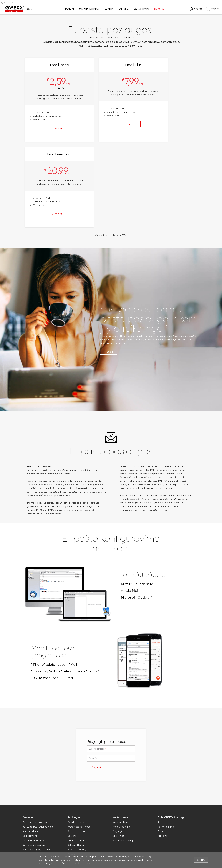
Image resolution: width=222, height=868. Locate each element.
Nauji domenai (30, 755)
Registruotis (119, 755)
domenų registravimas (46, 838)
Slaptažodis (94, 677)
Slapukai (136, 835)
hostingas (62, 838)
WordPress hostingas (79, 746)
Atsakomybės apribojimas (94, 835)
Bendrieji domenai (32, 750)
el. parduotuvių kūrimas (83, 842)
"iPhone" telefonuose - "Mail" (55, 584)
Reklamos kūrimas (51, 846)
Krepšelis (213, 9)
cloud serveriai (120, 838)
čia (63, 863)
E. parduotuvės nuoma (80, 782)
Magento (176, 842)
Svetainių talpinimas (89, 9)
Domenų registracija (151, 838)
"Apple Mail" (130, 510)
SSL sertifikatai (141, 9)
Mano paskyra (120, 741)
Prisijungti (96, 686)
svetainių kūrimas (119, 842)
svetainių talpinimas (77, 838)
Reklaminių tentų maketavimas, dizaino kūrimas (105, 846)
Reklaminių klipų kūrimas (71, 846)
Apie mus (162, 741)
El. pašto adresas (96, 668)
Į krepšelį (50, 132)
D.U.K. (161, 750)
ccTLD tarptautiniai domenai (38, 746)
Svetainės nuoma (77, 778)
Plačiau (109, 271)
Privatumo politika (119, 835)
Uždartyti (214, 860)
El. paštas (159, 9)
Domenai (70, 9)
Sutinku (201, 860)
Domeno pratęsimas (34, 764)
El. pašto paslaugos (78, 768)
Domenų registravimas (35, 741)
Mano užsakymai (121, 746)
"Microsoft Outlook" (136, 516)
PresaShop (166, 842)
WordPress (133, 842)
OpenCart (185, 842)
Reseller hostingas (77, 750)
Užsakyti (102, 802)
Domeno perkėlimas (33, 759)
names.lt (195, 842)
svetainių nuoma (103, 842)
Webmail (72, 773)
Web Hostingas (76, 741)
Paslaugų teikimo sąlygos (140, 849)
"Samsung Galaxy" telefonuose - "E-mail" (65, 590)
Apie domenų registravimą (37, 768)
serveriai (91, 838)
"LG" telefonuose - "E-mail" (53, 597)
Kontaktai (163, 755)
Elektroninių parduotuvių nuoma (57, 842)
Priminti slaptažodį (123, 759)
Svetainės (124, 9)
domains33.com (35, 846)
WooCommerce (153, 842)
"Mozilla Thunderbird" (137, 503)
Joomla (142, 842)
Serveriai (109, 9)
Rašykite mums (166, 746)
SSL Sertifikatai (76, 764)
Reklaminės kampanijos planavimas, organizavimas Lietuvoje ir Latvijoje (161, 846)
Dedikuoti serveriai (78, 759)
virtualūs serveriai (104, 838)
